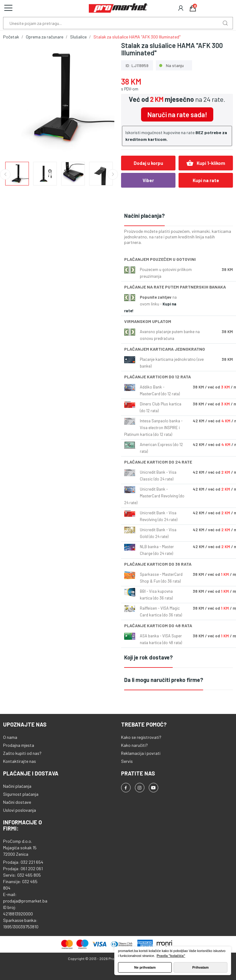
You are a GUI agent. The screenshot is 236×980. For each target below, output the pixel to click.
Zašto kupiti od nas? (22, 753)
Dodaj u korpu (148, 163)
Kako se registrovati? (141, 737)
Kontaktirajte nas (20, 761)
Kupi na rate (206, 180)
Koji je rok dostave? (148, 657)
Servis (127, 761)
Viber (148, 180)
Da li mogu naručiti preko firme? (164, 680)
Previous (5, 174)
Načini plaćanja (17, 786)
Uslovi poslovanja (20, 810)
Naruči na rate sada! (177, 114)
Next (113, 174)
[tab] (179, 216)
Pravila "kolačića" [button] (171, 956)
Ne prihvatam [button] (145, 967)
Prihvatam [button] (201, 967)
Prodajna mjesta (19, 745)
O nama (10, 737)
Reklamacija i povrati (141, 753)
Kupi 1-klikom (206, 163)
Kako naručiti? (134, 745)
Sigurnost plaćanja (21, 794)
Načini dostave (17, 802)
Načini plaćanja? (144, 216)
